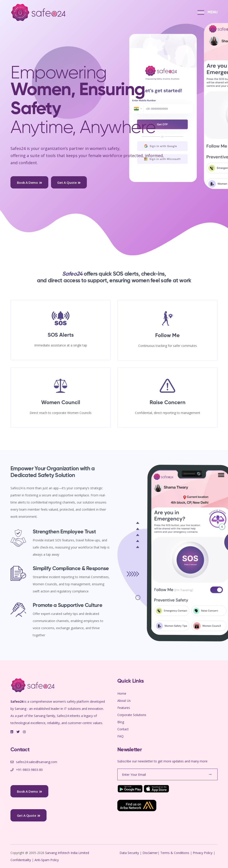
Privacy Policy (203, 853)
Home (122, 693)
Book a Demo (30, 182)
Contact (123, 729)
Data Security (130, 853)
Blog (121, 722)
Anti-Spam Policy (47, 860)
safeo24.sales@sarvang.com (37, 762)
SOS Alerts (61, 335)
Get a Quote (69, 182)
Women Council (61, 403)
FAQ (120, 736)
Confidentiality (21, 860)
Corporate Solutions (132, 715)
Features (124, 708)
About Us (124, 701)
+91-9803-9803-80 (29, 770)
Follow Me (167, 336)
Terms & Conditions (175, 853)
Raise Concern (168, 403)
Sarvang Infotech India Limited (68, 853)
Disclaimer (150, 853)
